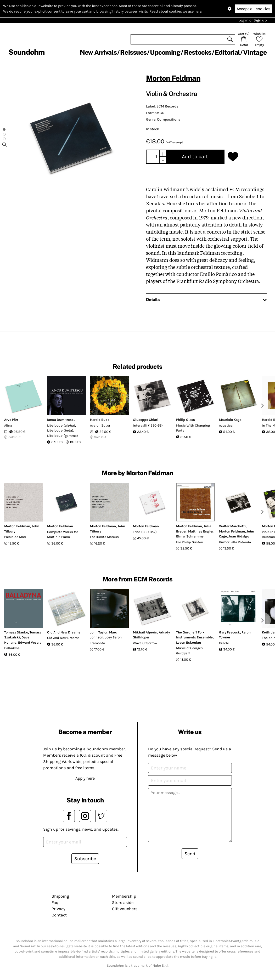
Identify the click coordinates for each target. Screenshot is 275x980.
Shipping (60, 896)
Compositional (169, 119)
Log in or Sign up (252, 20)
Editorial (227, 52)
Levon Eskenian (189, 642)
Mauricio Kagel (231, 420)
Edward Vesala (30, 642)
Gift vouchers (125, 909)
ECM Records (167, 106)
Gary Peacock (229, 632)
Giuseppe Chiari (146, 420)
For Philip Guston (190, 542)
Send (190, 854)
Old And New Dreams (64, 632)
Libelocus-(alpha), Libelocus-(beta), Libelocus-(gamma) (63, 430)
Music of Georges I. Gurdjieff (191, 651)
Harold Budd (100, 420)
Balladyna (12, 648)
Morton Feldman (173, 78)
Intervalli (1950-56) (148, 425)
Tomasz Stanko (16, 632)
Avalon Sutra (100, 425)
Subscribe (85, 859)
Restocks (198, 52)
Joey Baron (113, 637)
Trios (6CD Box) (145, 532)
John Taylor (99, 632)
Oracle (224, 643)
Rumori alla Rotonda (235, 542)
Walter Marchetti (232, 526)
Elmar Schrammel (190, 536)
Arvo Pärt (11, 420)
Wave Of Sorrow (145, 643)
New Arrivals (98, 52)
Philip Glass (186, 420)
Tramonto (97, 643)
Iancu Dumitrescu (61, 420)
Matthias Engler (201, 531)
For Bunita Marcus (104, 537)
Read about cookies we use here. (176, 11)
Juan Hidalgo (239, 536)
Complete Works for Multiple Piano (63, 534)
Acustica (226, 425)
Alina (8, 425)
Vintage (255, 52)
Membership (124, 896)
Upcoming (165, 52)
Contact (59, 915)
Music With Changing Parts (193, 428)
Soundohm (26, 52)
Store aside (123, 902)
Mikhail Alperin (145, 632)
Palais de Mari (15, 537)
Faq (55, 902)
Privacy (58, 909)
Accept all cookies (253, 9)
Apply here (85, 778)
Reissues (133, 52)
